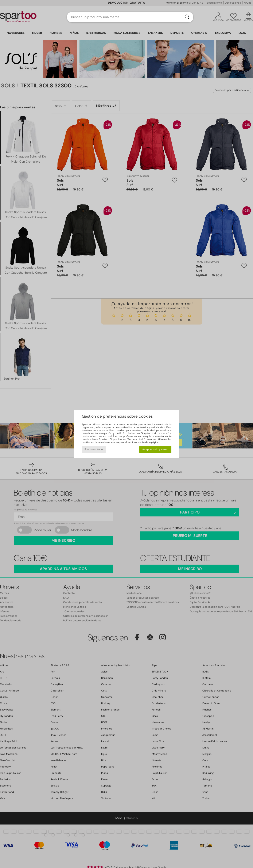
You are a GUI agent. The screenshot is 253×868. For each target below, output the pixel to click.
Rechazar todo (94, 449)
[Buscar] (187, 17)
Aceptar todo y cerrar (155, 449)
